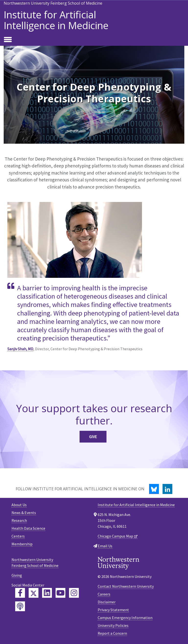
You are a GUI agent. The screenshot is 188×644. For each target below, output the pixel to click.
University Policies (113, 625)
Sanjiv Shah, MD (20, 349)
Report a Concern (112, 633)
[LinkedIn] (167, 489)
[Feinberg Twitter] (34, 593)
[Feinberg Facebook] (20, 593)
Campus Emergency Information (125, 618)
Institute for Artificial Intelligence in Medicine (56, 20)
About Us (19, 505)
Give (93, 437)
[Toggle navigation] (8, 40)
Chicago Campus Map (115, 536)
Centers (18, 536)
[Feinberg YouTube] (60, 593)
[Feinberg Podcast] (20, 606)
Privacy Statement (113, 610)
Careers (104, 594)
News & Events (24, 513)
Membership (22, 544)
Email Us (105, 546)
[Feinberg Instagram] (74, 593)
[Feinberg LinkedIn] (47, 593)
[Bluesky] (154, 489)
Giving (17, 575)
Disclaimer (107, 602)
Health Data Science (28, 528)
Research (19, 520)
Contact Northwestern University (126, 586)
